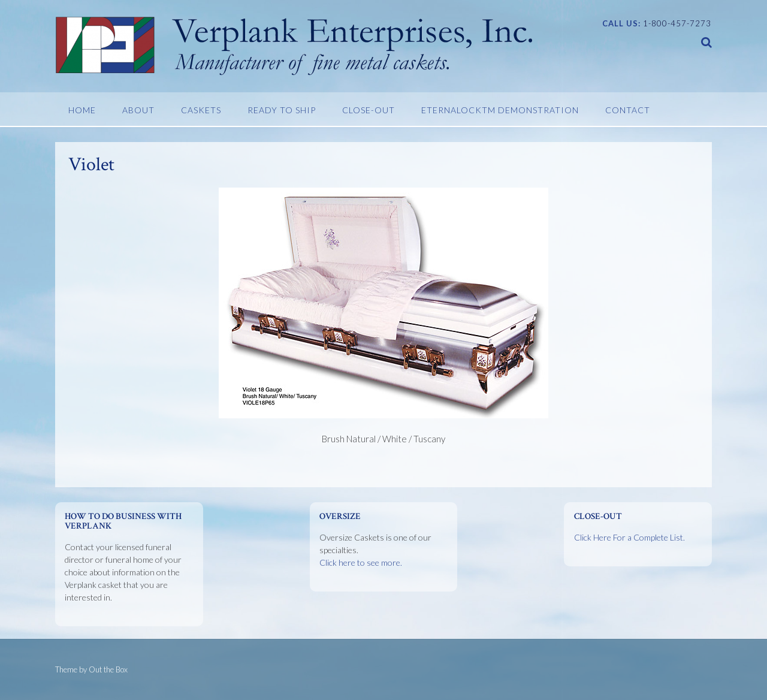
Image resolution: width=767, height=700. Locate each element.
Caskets (201, 110)
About (138, 110)
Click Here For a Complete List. (629, 537)
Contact (628, 110)
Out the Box (108, 669)
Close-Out (369, 110)
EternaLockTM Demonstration (500, 110)
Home (82, 110)
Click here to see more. (361, 562)
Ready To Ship (282, 110)
